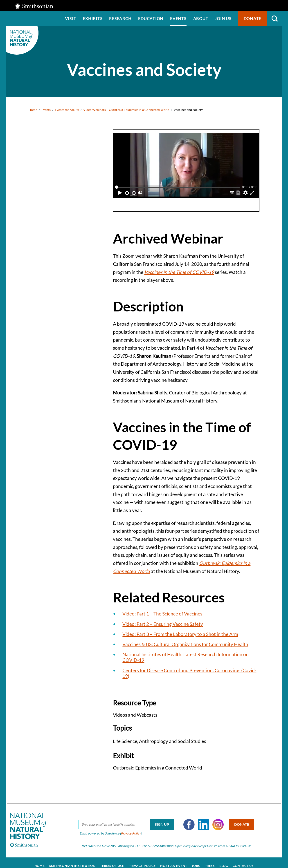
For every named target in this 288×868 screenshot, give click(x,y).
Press (210, 859)
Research (120, 18)
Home (33, 110)
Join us (223, 18)
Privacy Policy (127, 827)
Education (151, 18)
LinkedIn (200, 818)
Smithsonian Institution (72, 859)
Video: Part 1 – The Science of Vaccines (162, 614)
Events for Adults (67, 110)
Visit (71, 18)
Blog (224, 859)
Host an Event (174, 859)
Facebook (185, 818)
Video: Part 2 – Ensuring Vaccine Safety (163, 624)
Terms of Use (112, 859)
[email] (122, 818)
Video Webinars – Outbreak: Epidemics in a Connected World (126, 110)
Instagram (214, 818)
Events (178, 18)
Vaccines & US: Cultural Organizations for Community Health (185, 644)
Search (274, 19)
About (201, 18)
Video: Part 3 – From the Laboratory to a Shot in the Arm (180, 634)
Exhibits (93, 18)
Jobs (196, 859)
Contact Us (243, 859)
